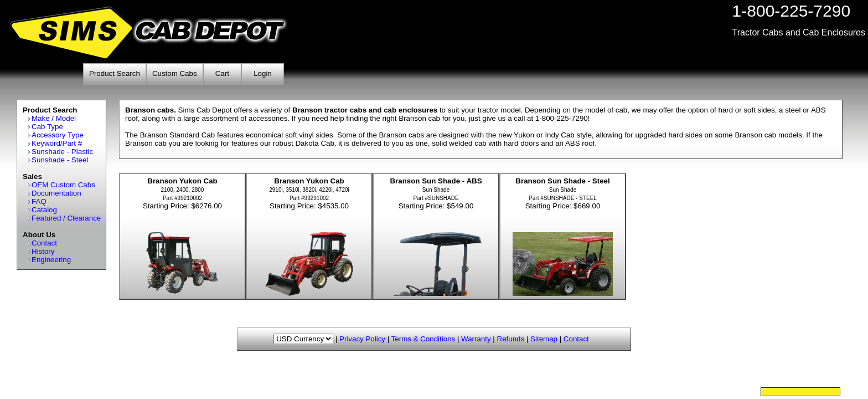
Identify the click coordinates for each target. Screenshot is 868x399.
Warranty (476, 339)
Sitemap (544, 339)
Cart (222, 73)
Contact (44, 243)
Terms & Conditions (423, 339)
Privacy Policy (362, 339)
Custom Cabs (175, 73)
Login (263, 73)
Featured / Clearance (66, 218)
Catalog (44, 210)
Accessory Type (58, 135)
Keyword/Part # (57, 143)
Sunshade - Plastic (62, 152)
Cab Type (47, 127)
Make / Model (54, 118)
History (43, 251)
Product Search (115, 73)
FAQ (39, 201)
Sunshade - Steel (60, 160)
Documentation (56, 193)
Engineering (51, 260)
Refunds (511, 339)
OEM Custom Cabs (63, 185)
